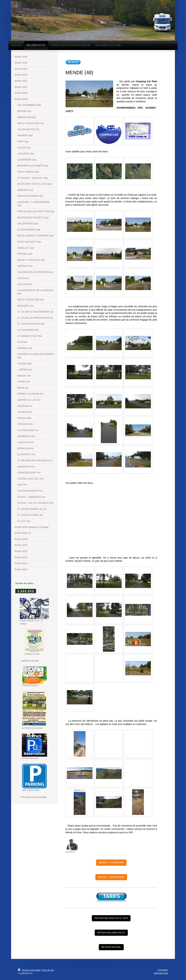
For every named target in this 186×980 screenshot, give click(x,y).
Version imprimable (30, 970)
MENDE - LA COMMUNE (111, 862)
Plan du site (48, 970)
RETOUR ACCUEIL (111, 947)
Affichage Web (161, 973)
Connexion (163, 970)
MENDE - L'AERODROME (111, 877)
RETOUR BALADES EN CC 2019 (111, 918)
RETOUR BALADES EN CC (111, 933)
